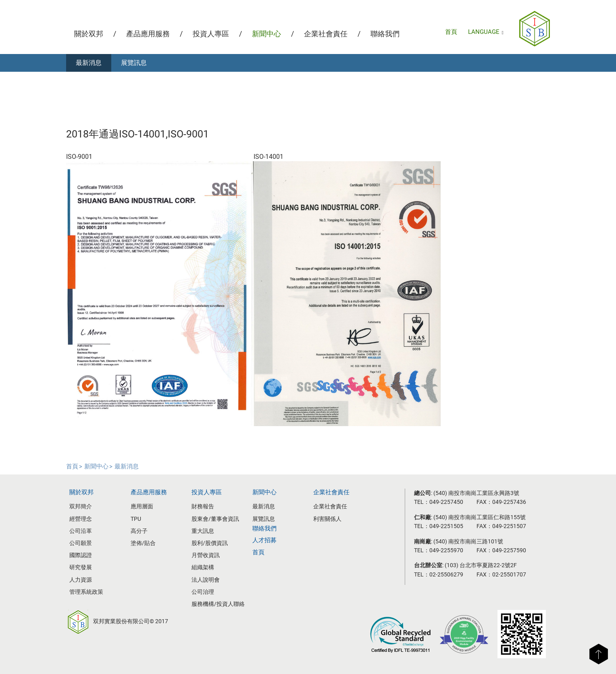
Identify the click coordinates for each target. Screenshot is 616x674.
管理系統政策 (86, 592)
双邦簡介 (81, 506)
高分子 (139, 531)
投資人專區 (211, 34)
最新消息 (89, 63)
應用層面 (142, 506)
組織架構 (203, 567)
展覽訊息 (134, 63)
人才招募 (264, 540)
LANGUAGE (486, 32)
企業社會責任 (326, 34)
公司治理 (203, 592)
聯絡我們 (385, 34)
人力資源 (81, 580)
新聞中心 (266, 34)
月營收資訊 (206, 555)
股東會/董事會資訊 (215, 519)
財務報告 (203, 506)
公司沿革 (81, 531)
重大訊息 (203, 531)
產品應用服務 (148, 34)
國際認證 (81, 555)
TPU (136, 519)
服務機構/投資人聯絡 (218, 604)
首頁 (451, 32)
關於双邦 (89, 34)
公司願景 (81, 543)
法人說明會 (206, 580)
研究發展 (81, 567)
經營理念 (81, 519)
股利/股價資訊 (210, 543)
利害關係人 (327, 519)
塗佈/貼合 (143, 543)
